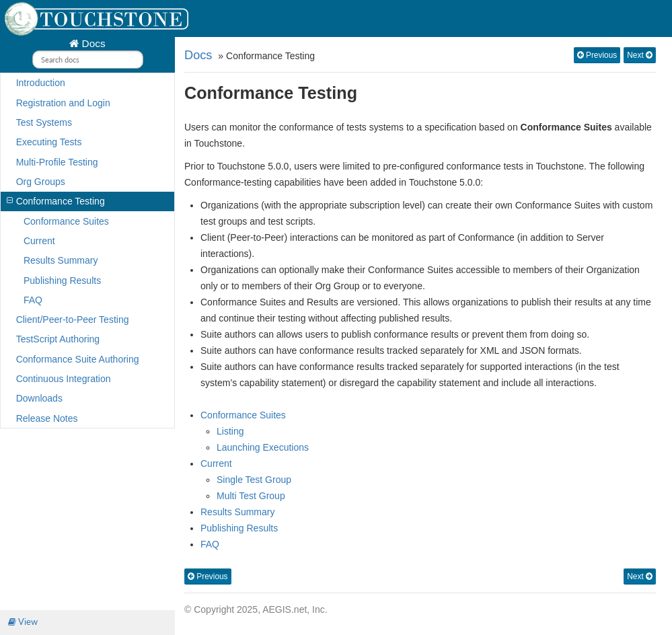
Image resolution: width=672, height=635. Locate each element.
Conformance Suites (66, 221)
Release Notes (47, 418)
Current (39, 241)
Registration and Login (63, 103)
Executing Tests (49, 142)
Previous (597, 55)
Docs (92, 43)
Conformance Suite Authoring (78, 359)
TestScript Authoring (58, 339)
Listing (230, 431)
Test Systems (44, 122)
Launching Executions (263, 447)
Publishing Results (62, 281)
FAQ (33, 300)
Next (640, 55)
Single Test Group (254, 480)
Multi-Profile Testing (57, 162)
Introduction (41, 83)
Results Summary (61, 260)
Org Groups (41, 182)
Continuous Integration (64, 379)
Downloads (39, 398)
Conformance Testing (55, 201)
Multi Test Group (251, 496)
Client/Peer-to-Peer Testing (73, 320)
